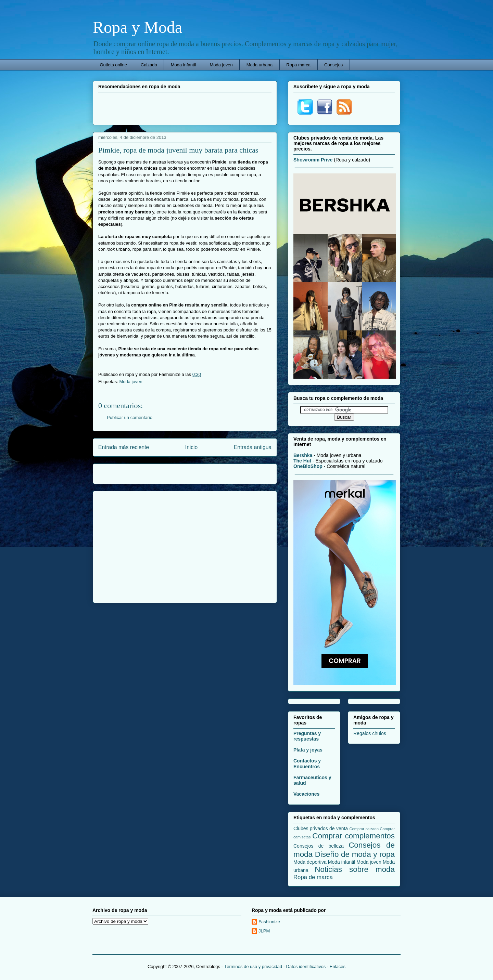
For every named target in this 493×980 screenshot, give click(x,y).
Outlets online (114, 65)
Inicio (191, 447)
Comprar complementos (353, 836)
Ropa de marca (313, 877)
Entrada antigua (253, 447)
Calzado (149, 65)
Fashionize (269, 922)
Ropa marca (298, 65)
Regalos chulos (370, 733)
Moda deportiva (310, 862)
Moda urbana (260, 65)
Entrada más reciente (124, 447)
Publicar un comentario (130, 417)
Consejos (333, 65)
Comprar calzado (364, 829)
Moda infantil (184, 65)
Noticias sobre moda (355, 869)
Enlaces (338, 966)
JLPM (264, 931)
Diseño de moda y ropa (355, 854)
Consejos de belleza (319, 846)
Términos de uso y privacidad (253, 966)
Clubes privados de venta (321, 828)
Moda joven (221, 65)
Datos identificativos (306, 966)
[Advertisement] (185, 108)
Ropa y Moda (137, 27)
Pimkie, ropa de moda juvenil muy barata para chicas (178, 150)
